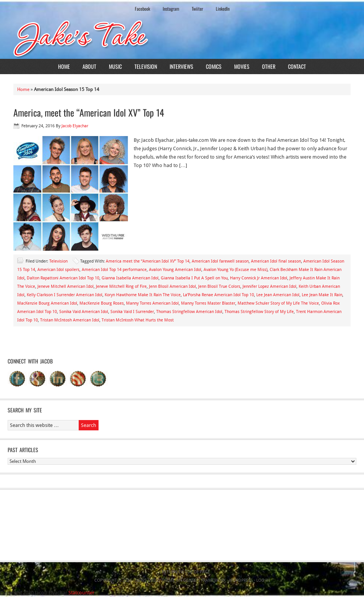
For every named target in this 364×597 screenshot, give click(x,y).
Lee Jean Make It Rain (322, 295)
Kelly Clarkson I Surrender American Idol (65, 295)
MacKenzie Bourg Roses (102, 303)
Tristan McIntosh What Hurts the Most (138, 320)
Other (269, 66)
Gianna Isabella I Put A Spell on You (194, 278)
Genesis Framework (205, 580)
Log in (263, 580)
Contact (297, 66)
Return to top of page (186, 572)
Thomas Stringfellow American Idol (189, 312)
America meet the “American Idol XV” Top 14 (148, 261)
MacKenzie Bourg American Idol (47, 303)
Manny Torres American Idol (152, 303)
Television (146, 66)
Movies (242, 66)
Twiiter (197, 9)
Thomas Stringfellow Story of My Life (259, 312)
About (89, 66)
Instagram (171, 9)
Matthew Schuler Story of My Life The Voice (278, 303)
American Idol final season (276, 261)
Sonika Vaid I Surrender (132, 312)
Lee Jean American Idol (278, 295)
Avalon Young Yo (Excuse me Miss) (235, 270)
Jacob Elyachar (75, 126)
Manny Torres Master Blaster (208, 303)
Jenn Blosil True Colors (219, 286)
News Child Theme (155, 580)
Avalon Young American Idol (175, 270)
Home (64, 66)
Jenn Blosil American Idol (172, 286)
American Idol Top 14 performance (114, 270)
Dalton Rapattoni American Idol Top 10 (63, 278)
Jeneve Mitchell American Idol (66, 286)
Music (115, 66)
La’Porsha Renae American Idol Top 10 (218, 295)
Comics (214, 66)
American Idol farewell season (220, 261)
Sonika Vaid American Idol (84, 312)
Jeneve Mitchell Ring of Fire (121, 286)
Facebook (142, 9)
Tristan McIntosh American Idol (70, 320)
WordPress (241, 580)
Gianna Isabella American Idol (130, 278)
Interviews (181, 66)
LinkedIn (223, 9)
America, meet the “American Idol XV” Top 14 (89, 112)
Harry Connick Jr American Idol (259, 278)
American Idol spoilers (58, 270)
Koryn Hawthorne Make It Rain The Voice (143, 295)
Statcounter (81, 593)
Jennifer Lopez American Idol (269, 286)
